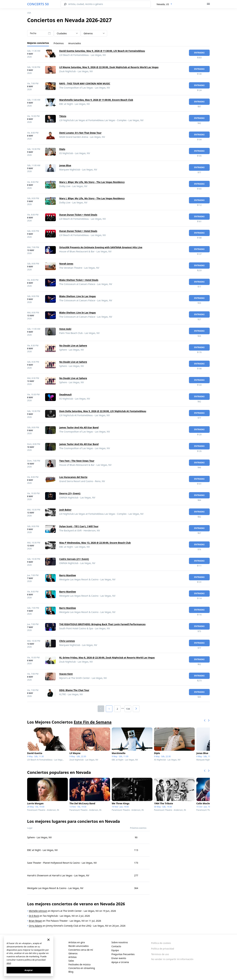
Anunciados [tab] (75, 43)
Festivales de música (79, 964)
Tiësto (63, 116)
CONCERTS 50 (38, 4)
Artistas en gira (77, 942)
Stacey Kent (66, 674)
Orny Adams (35, 926)
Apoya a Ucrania (120, 962)
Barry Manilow (68, 575)
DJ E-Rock (34, 916)
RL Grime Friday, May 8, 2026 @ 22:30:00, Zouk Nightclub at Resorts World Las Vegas (107, 658)
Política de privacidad (163, 949)
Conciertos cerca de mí (81, 950)
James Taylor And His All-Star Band (79, 427)
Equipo (115, 950)
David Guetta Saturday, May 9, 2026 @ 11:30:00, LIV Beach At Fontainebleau (102, 51)
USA (29, 13)
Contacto (116, 946)
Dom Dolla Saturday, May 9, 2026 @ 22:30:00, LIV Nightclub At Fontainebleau (103, 411)
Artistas (73, 957)
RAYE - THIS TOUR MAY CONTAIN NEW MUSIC (85, 83)
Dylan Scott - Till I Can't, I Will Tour (79, 526)
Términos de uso (160, 954)
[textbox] (94, 33)
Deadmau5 (65, 394)
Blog (71, 972)
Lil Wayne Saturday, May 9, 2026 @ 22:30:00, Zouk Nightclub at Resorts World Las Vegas (109, 67)
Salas (71, 961)
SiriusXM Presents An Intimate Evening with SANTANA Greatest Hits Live (101, 247)
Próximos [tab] (59, 43)
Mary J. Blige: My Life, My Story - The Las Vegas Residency (92, 182)
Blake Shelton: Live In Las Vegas (78, 296)
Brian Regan (35, 921)
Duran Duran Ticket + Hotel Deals (78, 215)
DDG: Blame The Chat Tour (74, 690)
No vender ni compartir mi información (172, 959)
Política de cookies (161, 943)
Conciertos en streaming (82, 968)
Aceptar (29, 970)
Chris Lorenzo (67, 641)
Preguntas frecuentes (123, 954)
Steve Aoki (65, 329)
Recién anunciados (79, 946)
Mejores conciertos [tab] (38, 43)
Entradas (199, 53)
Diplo (62, 149)
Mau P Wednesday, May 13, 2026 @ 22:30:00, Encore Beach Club (95, 543)
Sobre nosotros (120, 942)
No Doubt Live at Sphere (73, 346)
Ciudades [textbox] (62, 33)
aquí (9, 963)
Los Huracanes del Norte (73, 477)
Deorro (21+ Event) (70, 493)
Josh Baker (65, 510)
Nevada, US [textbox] (163, 4)
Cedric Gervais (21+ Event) (74, 559)
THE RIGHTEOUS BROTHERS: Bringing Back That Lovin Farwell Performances (102, 624)
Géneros (73, 953)
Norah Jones (66, 264)
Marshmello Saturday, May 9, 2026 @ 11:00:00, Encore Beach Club (96, 100)
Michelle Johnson (38, 911)
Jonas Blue (65, 165)
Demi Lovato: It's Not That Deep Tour (80, 133)
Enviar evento (119, 958)
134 (128, 709)
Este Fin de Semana (93, 722)
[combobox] (164, 4)
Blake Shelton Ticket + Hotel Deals (79, 280)
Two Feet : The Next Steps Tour (77, 461)
